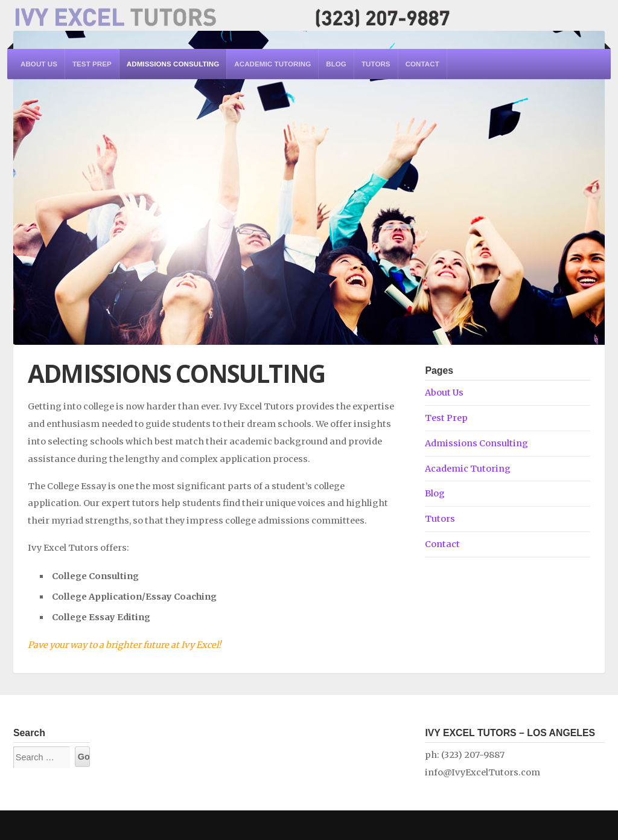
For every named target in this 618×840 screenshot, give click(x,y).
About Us (39, 64)
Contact (422, 64)
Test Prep (92, 64)
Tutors (376, 64)
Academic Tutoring (272, 64)
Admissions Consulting (173, 64)
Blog (336, 64)
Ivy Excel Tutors (232, 15)
